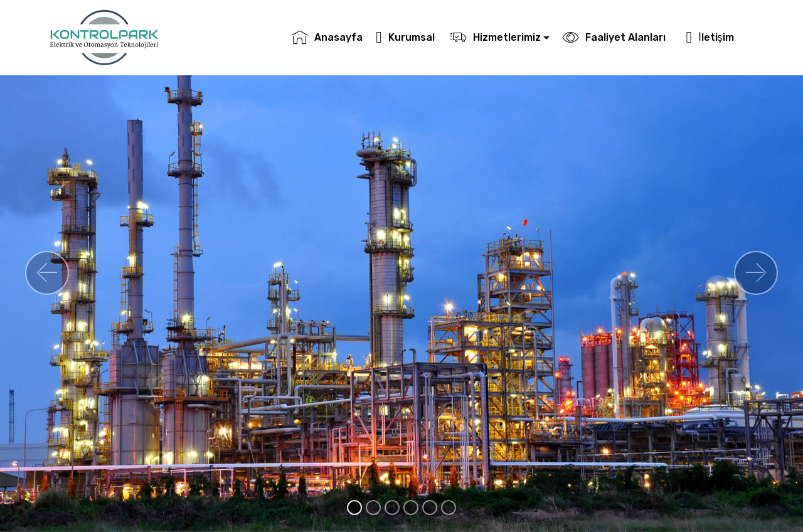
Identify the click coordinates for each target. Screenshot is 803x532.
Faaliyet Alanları (618, 37)
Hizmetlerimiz (496, 37)
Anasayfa (327, 37)
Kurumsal (407, 37)
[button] (47, 273)
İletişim (716, 37)
